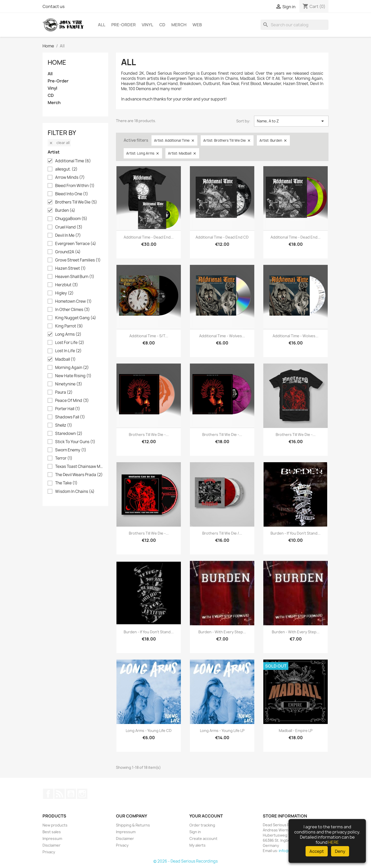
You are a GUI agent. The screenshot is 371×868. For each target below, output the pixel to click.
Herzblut (67, 285)
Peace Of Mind (72, 401)
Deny (340, 851)
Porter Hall (68, 409)
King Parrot (69, 326)
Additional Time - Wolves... (222, 336)
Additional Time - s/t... (149, 336)
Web (197, 25)
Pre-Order (124, 25)
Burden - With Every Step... (222, 632)
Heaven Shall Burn (75, 277)
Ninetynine (69, 384)
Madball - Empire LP (296, 731)
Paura (64, 392)
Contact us (54, 6)
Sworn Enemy (71, 450)
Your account (206, 816)
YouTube (71, 794)
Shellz (64, 425)
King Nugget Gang (76, 318)
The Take (66, 483)
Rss (60, 794)
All (102, 25)
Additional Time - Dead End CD (222, 237)
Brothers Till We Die (76, 202)
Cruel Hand (69, 227)
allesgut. (66, 169)
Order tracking (202, 825)
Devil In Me (68, 235)
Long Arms (68, 334)
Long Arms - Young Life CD (149, 731)
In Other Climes (73, 310)
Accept (317, 851)
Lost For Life (70, 343)
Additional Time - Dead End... (149, 237)
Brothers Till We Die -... (149, 435)
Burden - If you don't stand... (296, 533)
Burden (65, 210)
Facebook (48, 794)
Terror (64, 458)
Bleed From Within (75, 186)
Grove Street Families (78, 260)
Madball (65, 359)
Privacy (49, 852)
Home (57, 62)
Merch (179, 25)
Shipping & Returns (133, 825)
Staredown (69, 434)
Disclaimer (52, 845)
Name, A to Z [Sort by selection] (291, 121)
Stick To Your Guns (75, 442)
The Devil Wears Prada (79, 475)
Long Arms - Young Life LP (222, 731)
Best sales (52, 832)
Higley (64, 293)
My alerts (197, 845)
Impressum (52, 838)
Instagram (82, 794)
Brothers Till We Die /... (222, 533)
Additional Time (73, 161)
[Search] (294, 25)
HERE (334, 842)
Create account (203, 838)
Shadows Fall (70, 417)
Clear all (59, 143)
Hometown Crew (73, 301)
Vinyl (147, 25)
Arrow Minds (70, 178)
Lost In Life (68, 351)
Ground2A (68, 252)
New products (55, 825)
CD (162, 25)
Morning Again (72, 368)
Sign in (195, 832)
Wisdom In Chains (75, 492)
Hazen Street (70, 268)
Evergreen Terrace (76, 244)
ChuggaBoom (71, 219)
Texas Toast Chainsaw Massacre (79, 467)
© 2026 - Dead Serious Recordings (185, 861)
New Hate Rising (73, 376)
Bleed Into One (72, 194)
